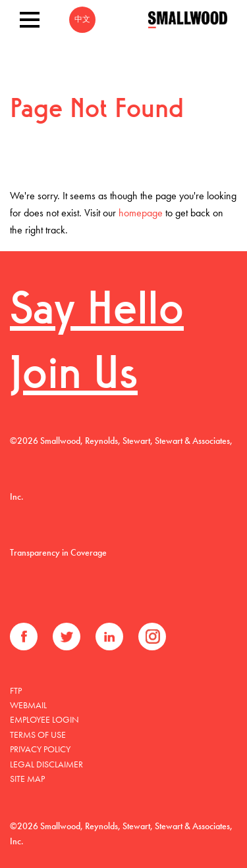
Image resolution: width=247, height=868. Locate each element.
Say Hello (97, 312)
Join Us (74, 376)
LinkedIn (109, 637)
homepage (141, 213)
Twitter (67, 637)
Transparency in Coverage (58, 552)
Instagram (152, 637)
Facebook (24, 637)
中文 (82, 20)
